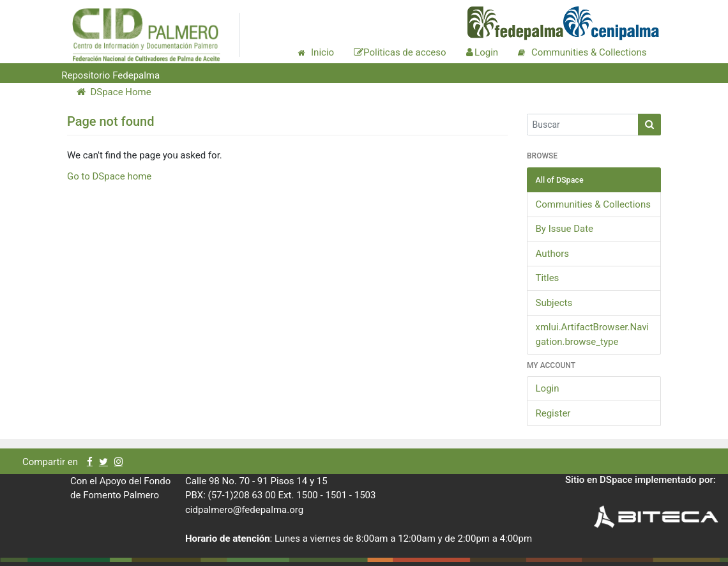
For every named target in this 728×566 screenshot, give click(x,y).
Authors (553, 254)
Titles (548, 278)
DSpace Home (114, 92)
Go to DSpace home (109, 176)
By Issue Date (565, 229)
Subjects (554, 303)
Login (548, 388)
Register (553, 413)
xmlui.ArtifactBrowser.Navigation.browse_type (593, 334)
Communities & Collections (593, 204)
